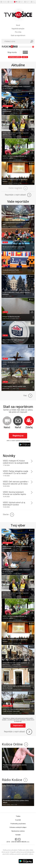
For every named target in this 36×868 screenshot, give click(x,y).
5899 (32, 359)
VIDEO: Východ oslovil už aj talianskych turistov (14, 504)
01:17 (31, 647)
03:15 (31, 70)
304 (32, 266)
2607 (32, 289)
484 (32, 242)
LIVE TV (25, 57)
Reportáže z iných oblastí (18, 195)
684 (32, 83)
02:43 (31, 117)
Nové (18, 25)
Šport (22, 227)
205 (32, 106)
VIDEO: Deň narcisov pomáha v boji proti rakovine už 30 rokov (16, 483)
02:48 (31, 163)
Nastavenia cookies (18, 831)
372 (32, 219)
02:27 (31, 276)
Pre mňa (18, 32)
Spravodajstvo (25, 90)
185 (32, 312)
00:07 (31, 299)
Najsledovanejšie (18, 29)
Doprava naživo (15, 57)
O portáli (18, 820)
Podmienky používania (18, 824)
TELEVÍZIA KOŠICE (7, 90)
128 (32, 706)
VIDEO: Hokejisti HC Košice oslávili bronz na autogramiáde (16, 462)
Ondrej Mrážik (6, 319)
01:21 (31, 93)
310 (32, 683)
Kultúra (21, 342)
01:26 (31, 346)
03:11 (31, 140)
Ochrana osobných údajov (18, 827)
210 (32, 176)
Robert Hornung (6, 227)
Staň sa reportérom (18, 35)
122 (32, 129)
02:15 (31, 670)
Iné (13, 296)
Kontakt (18, 835)
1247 (32, 382)
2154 (32, 335)
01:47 (31, 693)
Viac (28, 396)
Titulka (18, 816)
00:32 (31, 369)
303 (32, 153)
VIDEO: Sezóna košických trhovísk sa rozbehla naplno (14, 493)
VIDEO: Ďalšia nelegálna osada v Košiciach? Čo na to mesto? (16, 472)
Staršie (8, 515)
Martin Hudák (6, 342)
